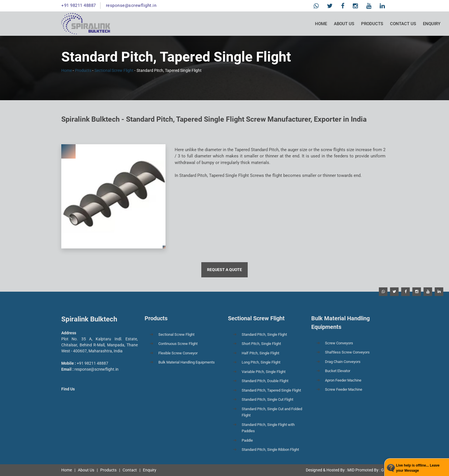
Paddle (247, 440)
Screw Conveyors (339, 343)
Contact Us (403, 23)
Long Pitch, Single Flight (261, 362)
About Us (344, 23)
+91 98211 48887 (79, 5)
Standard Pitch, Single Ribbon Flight (270, 450)
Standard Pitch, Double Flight (265, 381)
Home (321, 23)
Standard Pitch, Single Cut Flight (267, 399)
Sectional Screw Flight (114, 70)
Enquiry (432, 23)
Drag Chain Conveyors (343, 362)
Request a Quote (224, 270)
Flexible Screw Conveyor (178, 353)
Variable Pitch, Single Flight (264, 372)
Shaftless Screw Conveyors (347, 352)
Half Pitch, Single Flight (260, 353)
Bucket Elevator (338, 371)
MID (351, 470)
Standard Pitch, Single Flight (264, 334)
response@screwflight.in (131, 5)
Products (372, 23)
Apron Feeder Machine (343, 380)
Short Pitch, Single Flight (261, 344)
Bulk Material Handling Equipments (187, 362)
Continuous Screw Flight (178, 344)
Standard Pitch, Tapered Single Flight (271, 390)
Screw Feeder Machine (344, 389)
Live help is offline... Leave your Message (418, 468)
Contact (130, 470)
